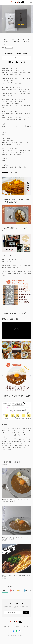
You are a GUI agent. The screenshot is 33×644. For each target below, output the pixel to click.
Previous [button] (3, 19)
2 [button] (14, 35)
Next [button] (30, 19)
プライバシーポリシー (9, 627)
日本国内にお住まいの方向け (16, 62)
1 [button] (13, 35)
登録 (26, 612)
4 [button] (17, 35)
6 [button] (19, 35)
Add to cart (17, 58)
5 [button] (18, 35)
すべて (5, 590)
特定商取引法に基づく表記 (23, 627)
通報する (17, 173)
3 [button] (15, 35)
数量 (3, 48)
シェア (11, 173)
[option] (17, 19)
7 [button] (20, 35)
